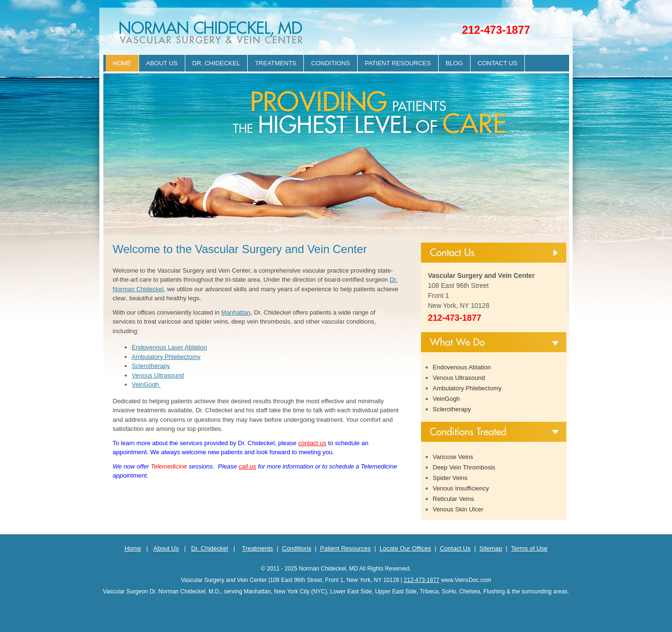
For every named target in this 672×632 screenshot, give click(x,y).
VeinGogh (146, 384)
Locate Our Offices (405, 548)
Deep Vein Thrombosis (464, 467)
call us (247, 466)
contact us (312, 443)
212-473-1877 (496, 30)
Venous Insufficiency (461, 488)
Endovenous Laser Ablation (170, 347)
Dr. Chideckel (216, 63)
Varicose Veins (453, 457)
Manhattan (236, 312)
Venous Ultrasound (158, 375)
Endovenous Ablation (462, 367)
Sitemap (491, 548)
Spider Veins (450, 478)
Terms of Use (529, 548)
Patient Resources (398, 63)
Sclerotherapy (151, 366)
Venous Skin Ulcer (458, 509)
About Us (162, 63)
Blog (454, 63)
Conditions (331, 63)
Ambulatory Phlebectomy (166, 357)
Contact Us (497, 63)
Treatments (276, 63)
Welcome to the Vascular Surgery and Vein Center (240, 249)
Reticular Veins (454, 499)
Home (122, 63)
